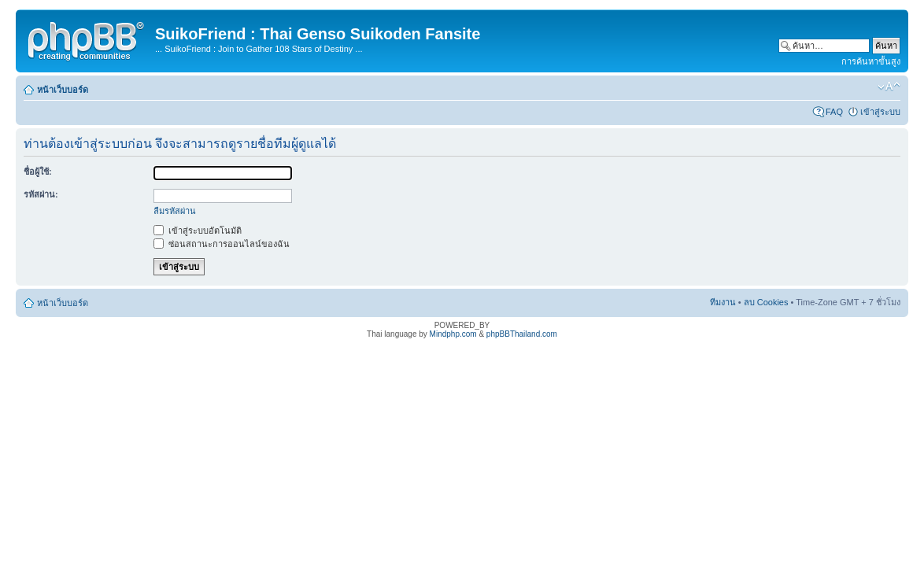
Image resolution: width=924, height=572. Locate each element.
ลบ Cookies (766, 302)
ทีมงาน (723, 302)
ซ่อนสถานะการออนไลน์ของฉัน (222, 244)
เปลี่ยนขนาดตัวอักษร (889, 87)
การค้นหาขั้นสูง (871, 61)
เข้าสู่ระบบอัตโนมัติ (198, 231)
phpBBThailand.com (522, 334)
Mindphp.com (453, 334)
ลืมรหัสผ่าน (175, 211)
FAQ (834, 112)
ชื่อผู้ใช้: (38, 172)
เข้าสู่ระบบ (880, 112)
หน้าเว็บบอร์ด (63, 90)
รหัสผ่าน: (41, 194)
